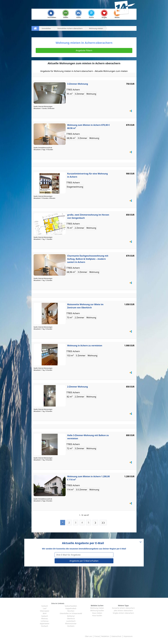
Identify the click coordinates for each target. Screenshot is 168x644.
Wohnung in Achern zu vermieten (85, 346)
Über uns (89, 636)
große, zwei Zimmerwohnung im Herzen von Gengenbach (88, 216)
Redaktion (105, 636)
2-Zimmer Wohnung (78, 387)
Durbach (45, 626)
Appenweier (45, 623)
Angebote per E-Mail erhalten (84, 561)
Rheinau (45, 619)
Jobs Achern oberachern (123, 610)
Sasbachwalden (71, 606)
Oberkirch (71, 619)
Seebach (45, 616)
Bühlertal (71, 616)
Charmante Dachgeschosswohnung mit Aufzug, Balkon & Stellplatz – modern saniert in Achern (88, 259)
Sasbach (45, 606)
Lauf (45, 608)
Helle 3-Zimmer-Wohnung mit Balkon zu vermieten (88, 437)
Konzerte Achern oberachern (123, 608)
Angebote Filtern (84, 50)
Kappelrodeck (71, 608)
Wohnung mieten (97, 608)
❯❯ (103, 523)
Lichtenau (45, 621)
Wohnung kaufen (97, 610)
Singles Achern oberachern (123, 613)
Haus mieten (97, 613)
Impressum (128, 636)
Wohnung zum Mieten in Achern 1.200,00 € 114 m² (88, 478)
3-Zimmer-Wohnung (78, 84)
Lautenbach (71, 621)
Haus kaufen (97, 615)
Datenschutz (116, 636)
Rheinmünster (71, 623)
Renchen (71, 611)
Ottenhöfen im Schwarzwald (71, 613)
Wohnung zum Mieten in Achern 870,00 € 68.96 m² (88, 127)
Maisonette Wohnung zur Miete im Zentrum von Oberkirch (85, 306)
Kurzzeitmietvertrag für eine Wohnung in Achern (87, 175)
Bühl (45, 613)
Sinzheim (71, 626)
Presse (97, 636)
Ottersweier (45, 611)
